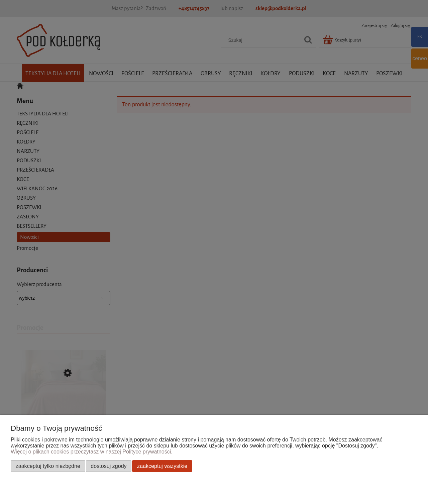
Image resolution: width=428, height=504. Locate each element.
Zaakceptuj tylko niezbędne (48, 466)
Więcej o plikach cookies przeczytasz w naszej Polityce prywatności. (92, 452)
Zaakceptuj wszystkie (162, 466)
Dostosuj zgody (109, 466)
